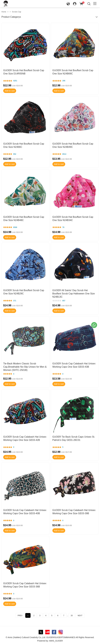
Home (4, 12)
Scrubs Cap (17, 12)
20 (72, 616)
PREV (20, 616)
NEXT (80, 616)
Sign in (77, 4)
